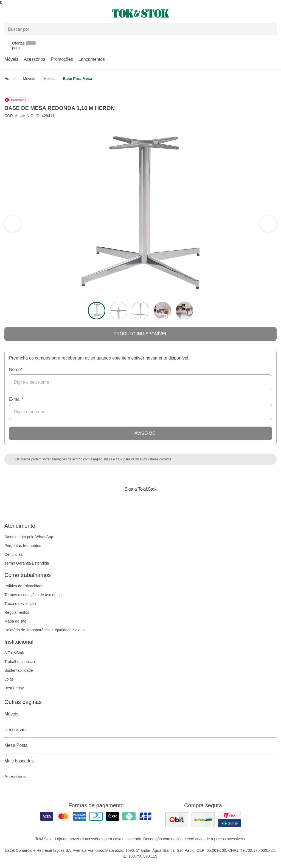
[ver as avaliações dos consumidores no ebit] (177, 820)
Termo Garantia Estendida (27, 563)
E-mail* (16, 399)
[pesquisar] (270, 29)
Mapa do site (15, 621)
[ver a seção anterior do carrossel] (268, 224)
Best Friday (14, 688)
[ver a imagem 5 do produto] (184, 311)
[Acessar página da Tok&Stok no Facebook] (117, 501)
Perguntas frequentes (23, 546)
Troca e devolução (20, 604)
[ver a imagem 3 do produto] (140, 311)
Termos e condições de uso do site (34, 595)
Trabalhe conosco (20, 662)
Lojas (9, 679)
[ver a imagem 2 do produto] (119, 311)
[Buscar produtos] (140, 29)
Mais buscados (140, 761)
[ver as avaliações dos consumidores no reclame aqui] (203, 820)
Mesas (49, 79)
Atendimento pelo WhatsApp (29, 537)
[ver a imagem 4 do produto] (162, 311)
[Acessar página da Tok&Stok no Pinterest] (148, 501)
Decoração (140, 730)
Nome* (16, 370)
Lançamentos (92, 59)
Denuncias (13, 554)
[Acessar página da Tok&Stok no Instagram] (133, 501)
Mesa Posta (140, 745)
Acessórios (35, 59)
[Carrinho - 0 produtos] (273, 13)
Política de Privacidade (24, 586)
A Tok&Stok (14, 653)
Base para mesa (78, 79)
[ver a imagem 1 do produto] (97, 311)
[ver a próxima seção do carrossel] (13, 224)
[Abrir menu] (47, 13)
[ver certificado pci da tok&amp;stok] (229, 820)
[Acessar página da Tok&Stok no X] (164, 501)
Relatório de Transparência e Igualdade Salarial (45, 630)
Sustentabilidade (19, 670)
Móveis (11, 59)
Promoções (62, 59)
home (9, 79)
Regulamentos (17, 612)
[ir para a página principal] (140, 13)
